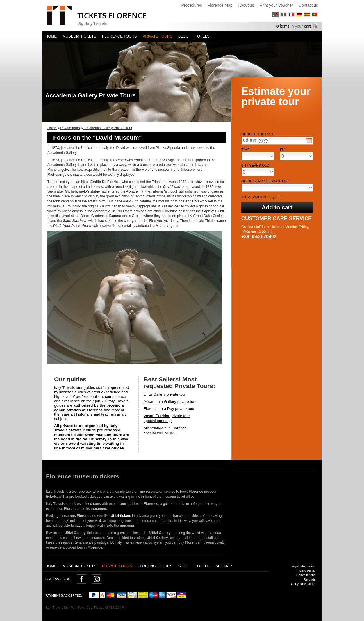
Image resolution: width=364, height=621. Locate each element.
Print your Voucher (276, 5)
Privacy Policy (306, 571)
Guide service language (265, 181)
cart (307, 26)
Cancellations (306, 575)
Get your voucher (303, 584)
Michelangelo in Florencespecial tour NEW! (165, 430)
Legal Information (303, 566)
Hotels (202, 36)
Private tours (158, 36)
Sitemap (224, 566)
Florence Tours (119, 36)
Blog (183, 36)
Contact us (308, 5)
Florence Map (220, 5)
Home (51, 36)
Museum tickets (79, 36)
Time (246, 150)
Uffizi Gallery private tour (165, 394)
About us (246, 5)
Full (284, 150)
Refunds (309, 579)
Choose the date (258, 134)
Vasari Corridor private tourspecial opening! (167, 418)
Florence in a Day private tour (169, 409)
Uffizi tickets (121, 516)
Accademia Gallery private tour (170, 402)
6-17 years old (255, 166)
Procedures (192, 5)
